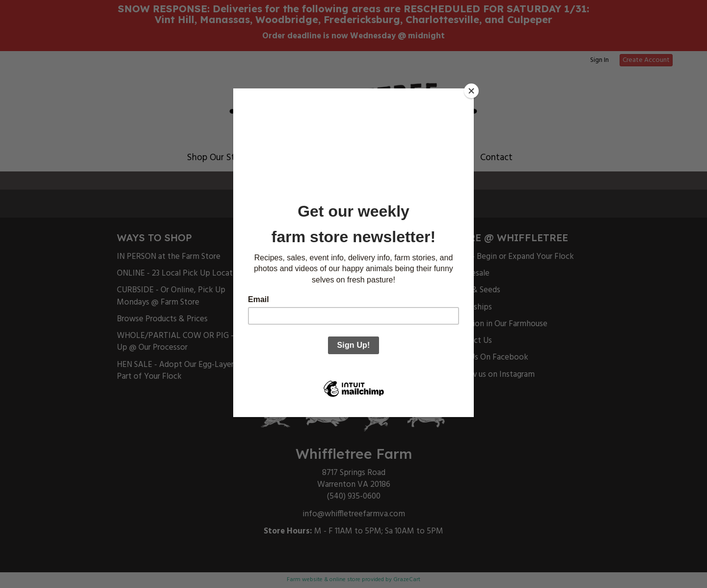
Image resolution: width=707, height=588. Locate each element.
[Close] (471, 91)
